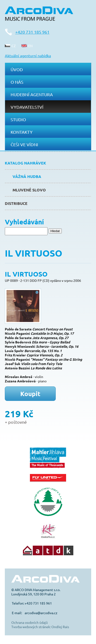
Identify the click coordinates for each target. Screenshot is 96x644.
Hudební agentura (32, 94)
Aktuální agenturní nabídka (28, 56)
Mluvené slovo (29, 190)
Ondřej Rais (60, 627)
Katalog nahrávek (25, 163)
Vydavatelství (27, 107)
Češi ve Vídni (24, 144)
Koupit (30, 394)
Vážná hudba (27, 176)
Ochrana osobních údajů (30, 622)
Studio (18, 119)
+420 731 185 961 (32, 32)
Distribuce (16, 203)
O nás (17, 82)
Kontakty (22, 132)
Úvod (17, 69)
